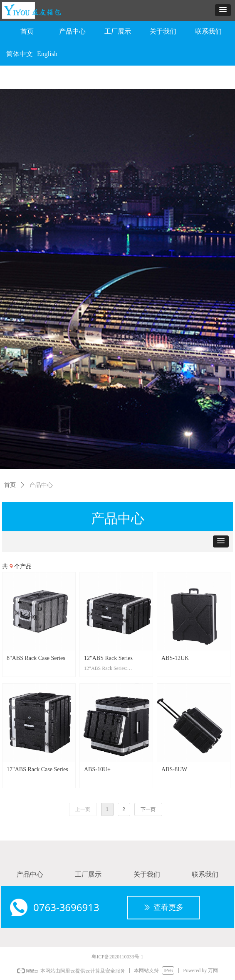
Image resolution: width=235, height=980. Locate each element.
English (47, 54)
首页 (10, 485)
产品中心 (41, 485)
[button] (223, 10)
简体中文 (20, 54)
